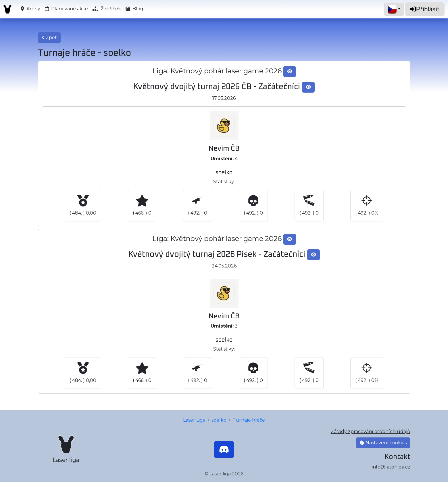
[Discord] (224, 450)
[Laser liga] (66, 450)
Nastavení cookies (383, 443)
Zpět (49, 38)
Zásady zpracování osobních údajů (371, 432)
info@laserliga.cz (391, 467)
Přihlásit (425, 9)
